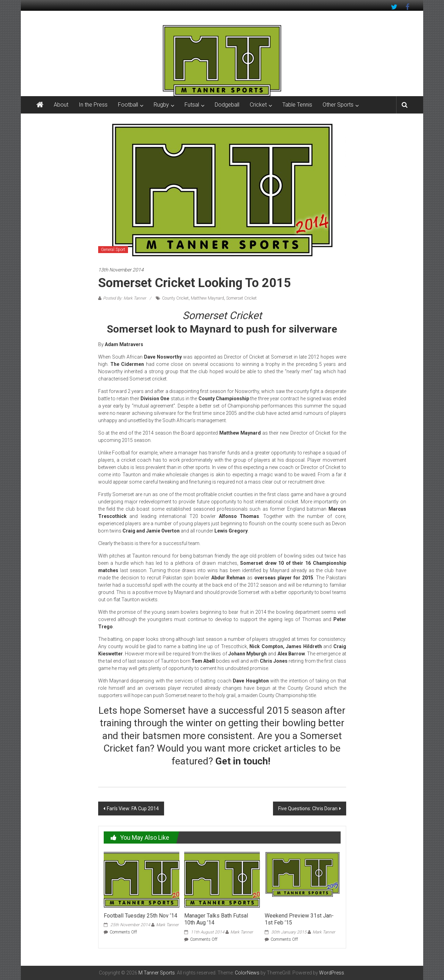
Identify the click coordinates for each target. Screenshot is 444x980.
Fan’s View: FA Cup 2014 (133, 809)
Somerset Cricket (241, 298)
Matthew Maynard (207, 298)
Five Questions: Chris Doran (308, 809)
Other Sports (338, 105)
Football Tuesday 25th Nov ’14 (140, 916)
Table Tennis (297, 105)
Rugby (161, 105)
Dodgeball (227, 105)
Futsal (192, 105)
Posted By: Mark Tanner (125, 298)
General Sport (113, 250)
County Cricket (175, 298)
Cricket (258, 105)
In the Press (93, 105)
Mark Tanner (167, 925)
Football (128, 105)
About (61, 105)
